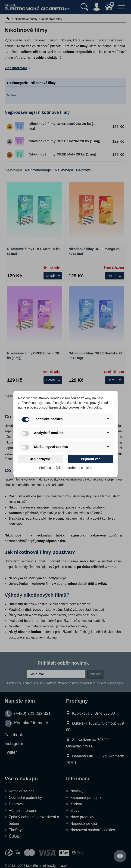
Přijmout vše (91, 459)
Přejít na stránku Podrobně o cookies (65, 468)
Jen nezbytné (40, 459)
